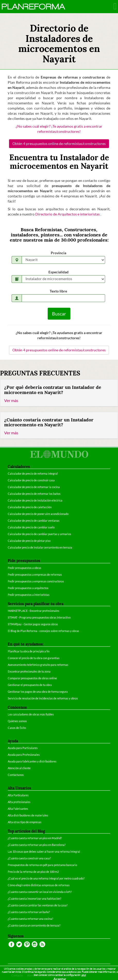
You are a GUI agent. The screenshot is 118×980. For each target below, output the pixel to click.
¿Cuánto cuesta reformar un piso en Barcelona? (37, 845)
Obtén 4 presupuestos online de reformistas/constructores (59, 144)
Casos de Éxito (17, 728)
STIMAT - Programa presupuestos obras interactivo (39, 617)
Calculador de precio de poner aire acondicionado (38, 514)
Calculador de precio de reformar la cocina (34, 487)
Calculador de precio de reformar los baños (34, 494)
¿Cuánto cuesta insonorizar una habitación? (34, 898)
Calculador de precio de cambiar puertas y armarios (39, 534)
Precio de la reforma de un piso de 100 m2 (33, 872)
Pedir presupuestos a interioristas (29, 595)
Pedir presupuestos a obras (24, 568)
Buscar (59, 314)
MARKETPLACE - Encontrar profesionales (33, 611)
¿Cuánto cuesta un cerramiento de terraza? (34, 925)
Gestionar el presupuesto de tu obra (30, 685)
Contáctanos (16, 775)
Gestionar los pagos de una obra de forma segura (38, 692)
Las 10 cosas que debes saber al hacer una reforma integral (44, 851)
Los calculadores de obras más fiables (31, 714)
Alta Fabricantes (18, 809)
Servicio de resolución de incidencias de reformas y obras (43, 698)
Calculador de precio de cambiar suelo (31, 527)
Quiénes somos (17, 721)
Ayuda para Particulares (23, 748)
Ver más (11, 400)
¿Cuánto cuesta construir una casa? (29, 858)
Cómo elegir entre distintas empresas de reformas (39, 885)
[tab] (59, 393)
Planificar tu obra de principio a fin (29, 651)
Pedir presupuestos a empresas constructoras (36, 581)
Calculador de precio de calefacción (30, 507)
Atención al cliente (19, 768)
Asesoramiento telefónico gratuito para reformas (38, 665)
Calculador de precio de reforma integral (33, 473)
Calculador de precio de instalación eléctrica (35, 500)
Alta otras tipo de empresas (25, 822)
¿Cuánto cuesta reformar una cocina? (30, 919)
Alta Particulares (18, 795)
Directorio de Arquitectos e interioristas (68, 214)
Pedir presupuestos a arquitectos (28, 588)
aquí (84, 975)
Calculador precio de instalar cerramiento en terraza (40, 547)
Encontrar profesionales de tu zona (29, 671)
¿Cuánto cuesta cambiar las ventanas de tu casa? (38, 905)
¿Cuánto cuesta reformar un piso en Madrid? (35, 838)
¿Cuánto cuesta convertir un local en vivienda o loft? (40, 892)
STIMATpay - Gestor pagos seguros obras (33, 624)
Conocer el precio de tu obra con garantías (34, 658)
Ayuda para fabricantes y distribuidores (32, 761)
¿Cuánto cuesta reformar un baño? (29, 912)
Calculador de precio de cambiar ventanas (34, 520)
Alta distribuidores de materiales (28, 815)
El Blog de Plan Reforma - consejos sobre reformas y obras (43, 631)
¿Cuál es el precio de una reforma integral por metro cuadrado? (46, 878)
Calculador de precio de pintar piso (29, 541)
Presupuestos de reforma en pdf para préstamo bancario (42, 865)
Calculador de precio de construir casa (31, 480)
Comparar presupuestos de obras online (32, 678)
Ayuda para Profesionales (24, 755)
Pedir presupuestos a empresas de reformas (35, 574)
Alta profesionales (19, 802)
